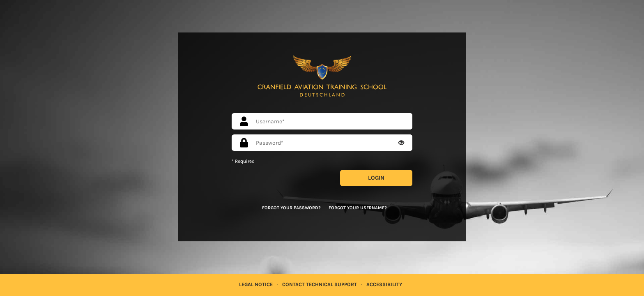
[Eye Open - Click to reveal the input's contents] (401, 143)
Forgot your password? (291, 208)
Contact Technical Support (320, 284)
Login (376, 178)
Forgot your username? (358, 208)
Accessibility (384, 284)
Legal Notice (256, 284)
